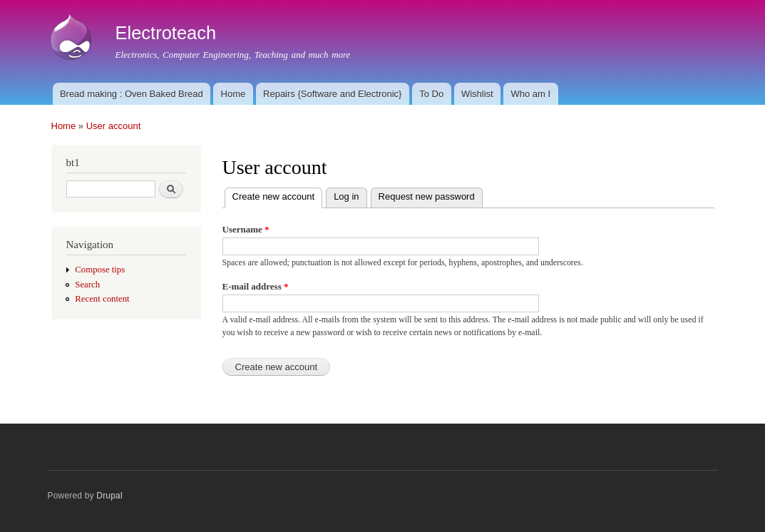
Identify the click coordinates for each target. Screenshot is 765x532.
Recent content (102, 299)
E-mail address (256, 286)
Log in (346, 196)
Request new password (427, 196)
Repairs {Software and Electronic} (332, 94)
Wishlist (477, 94)
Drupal (109, 496)
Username (246, 229)
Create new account (278, 195)
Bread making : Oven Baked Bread (132, 94)
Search (87, 285)
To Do (431, 94)
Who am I (531, 94)
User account (114, 126)
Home (233, 94)
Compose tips (100, 270)
